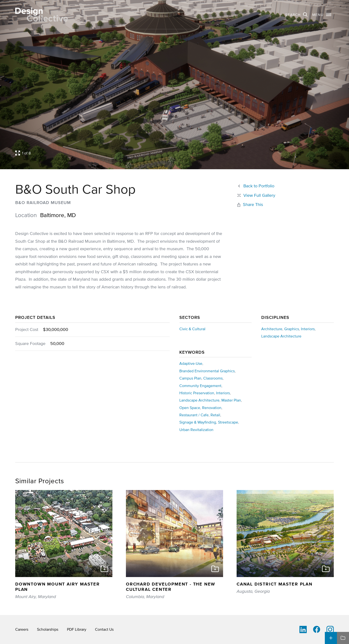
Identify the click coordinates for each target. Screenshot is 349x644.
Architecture (272, 329)
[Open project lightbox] (133, 153)
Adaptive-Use (191, 363)
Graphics (292, 329)
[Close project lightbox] (256, 195)
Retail (215, 415)
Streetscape (228, 422)
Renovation (212, 408)
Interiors (308, 329)
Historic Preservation (197, 393)
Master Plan (231, 400)
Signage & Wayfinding (198, 422)
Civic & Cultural (192, 329)
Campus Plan (190, 378)
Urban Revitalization (196, 430)
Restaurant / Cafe (194, 415)
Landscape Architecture (281, 336)
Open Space (190, 408)
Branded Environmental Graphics (207, 371)
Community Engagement (200, 386)
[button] (322, 15)
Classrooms (213, 378)
